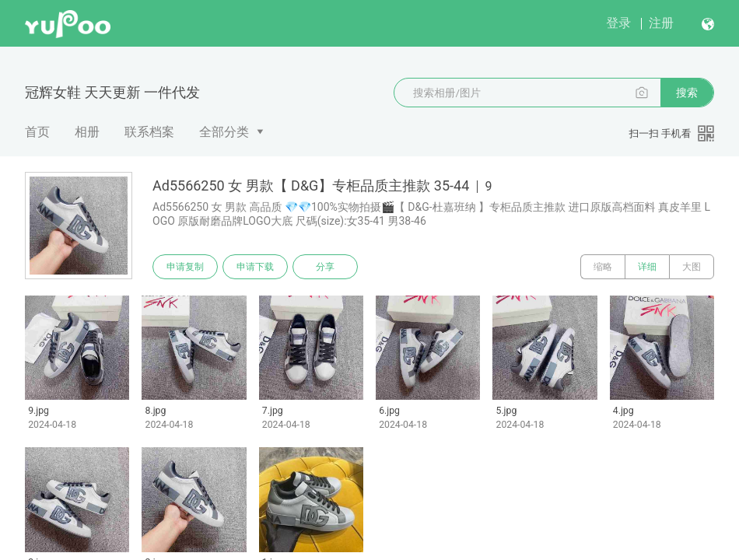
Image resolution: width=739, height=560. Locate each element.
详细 (647, 267)
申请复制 (185, 267)
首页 (37, 132)
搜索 (687, 93)
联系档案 (149, 132)
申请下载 (255, 267)
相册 (87, 132)
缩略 (603, 267)
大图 (692, 267)
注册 (661, 23)
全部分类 (224, 132)
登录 (618, 23)
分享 (325, 267)
